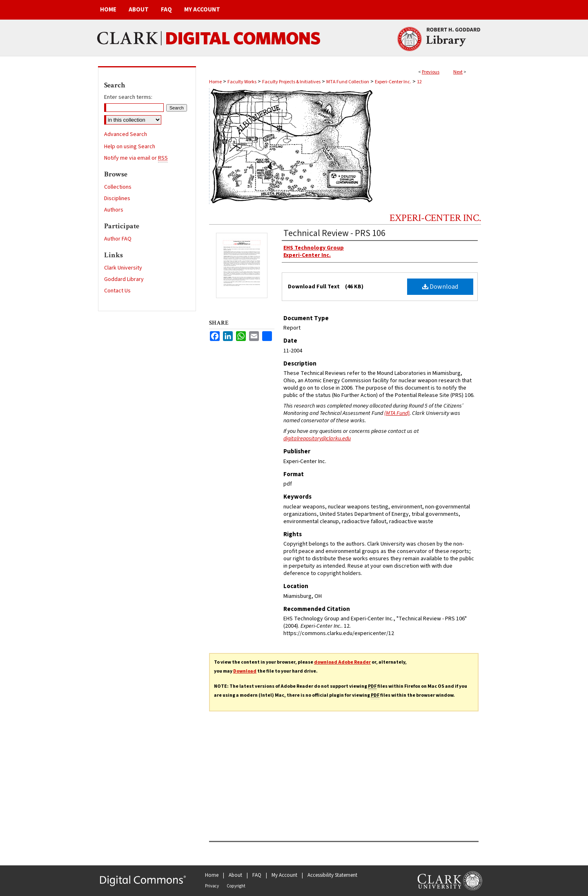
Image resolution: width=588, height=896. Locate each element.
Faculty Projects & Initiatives (291, 82)
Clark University (123, 268)
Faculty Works (242, 82)
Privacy (212, 886)
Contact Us (117, 291)
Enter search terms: (128, 97)
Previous (431, 72)
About (235, 875)
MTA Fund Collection (348, 82)
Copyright (236, 886)
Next (458, 72)
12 (419, 82)
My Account (284, 875)
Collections (118, 187)
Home (215, 82)
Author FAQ (118, 239)
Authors (114, 210)
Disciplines (117, 198)
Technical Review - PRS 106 (334, 233)
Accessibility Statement (332, 875)
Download (440, 287)
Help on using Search (130, 147)
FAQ (257, 875)
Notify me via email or (136, 158)
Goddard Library (124, 279)
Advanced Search (126, 134)
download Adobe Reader (342, 662)
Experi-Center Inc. (393, 82)
